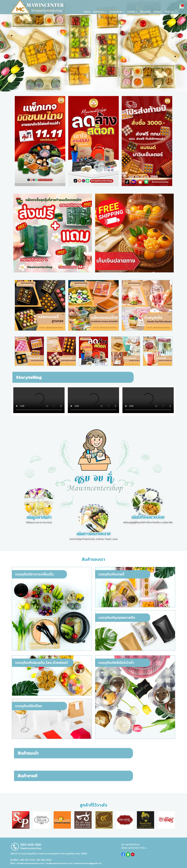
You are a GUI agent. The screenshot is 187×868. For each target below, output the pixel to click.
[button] (14, 46)
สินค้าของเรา (100, 12)
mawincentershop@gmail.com (88, 863)
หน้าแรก (87, 12)
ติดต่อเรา (158, 12)
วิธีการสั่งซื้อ (145, 12)
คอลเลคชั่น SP (117, 12)
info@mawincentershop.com (30, 863)
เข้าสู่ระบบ (169, 12)
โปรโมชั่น (132, 12)
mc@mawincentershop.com (59, 863)
